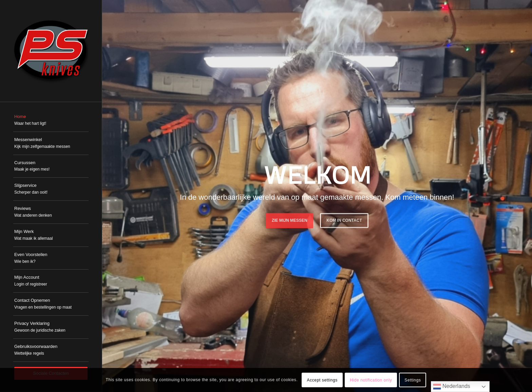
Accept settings (322, 380)
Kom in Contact (344, 219)
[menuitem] (51, 120)
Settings (413, 380)
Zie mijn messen (290, 219)
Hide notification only (371, 380)
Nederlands (452, 387)
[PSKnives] (51, 51)
